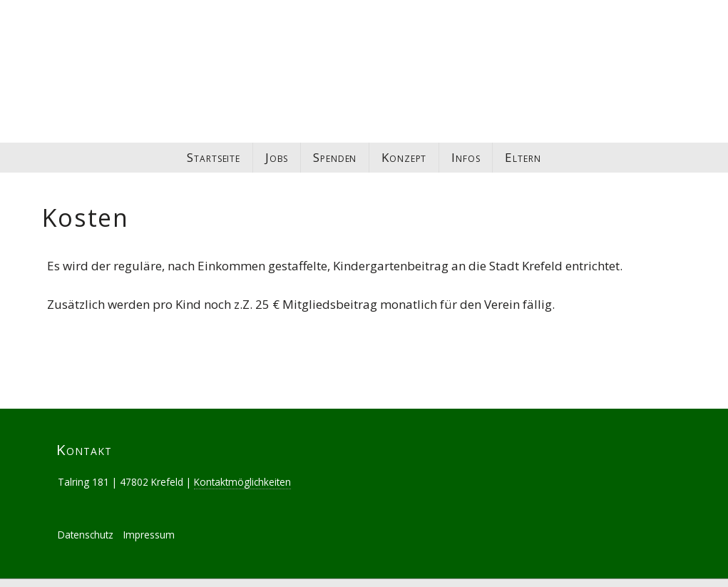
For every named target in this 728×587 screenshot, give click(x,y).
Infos (466, 157)
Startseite (214, 157)
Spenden (335, 157)
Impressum (149, 518)
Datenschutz (86, 518)
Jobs (277, 157)
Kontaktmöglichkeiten (242, 465)
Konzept (404, 157)
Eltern (523, 157)
